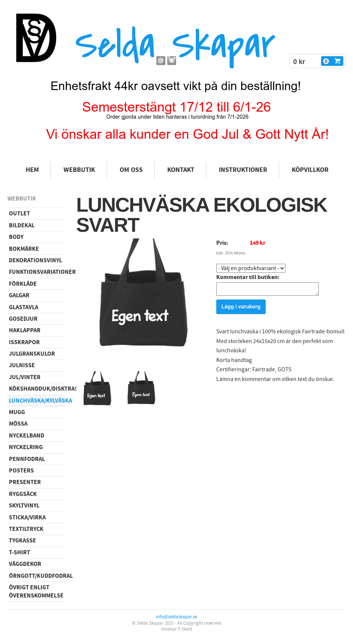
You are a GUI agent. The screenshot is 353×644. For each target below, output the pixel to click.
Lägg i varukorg (241, 309)
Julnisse (22, 365)
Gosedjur (23, 319)
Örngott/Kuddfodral (37, 576)
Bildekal (22, 225)
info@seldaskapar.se (176, 617)
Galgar (19, 295)
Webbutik (79, 170)
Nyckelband (27, 436)
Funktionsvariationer (37, 272)
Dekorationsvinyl (35, 260)
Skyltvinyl (24, 506)
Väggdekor (25, 564)
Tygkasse (22, 541)
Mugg (17, 412)
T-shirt (20, 552)
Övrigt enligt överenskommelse (36, 592)
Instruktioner (243, 170)
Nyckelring (26, 447)
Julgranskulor (32, 354)
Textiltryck (26, 529)
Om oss (131, 170)
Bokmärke (24, 249)
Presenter (25, 482)
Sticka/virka (27, 518)
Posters (21, 471)
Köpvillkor (310, 170)
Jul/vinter (25, 377)
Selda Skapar (175, 45)
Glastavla (24, 307)
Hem (32, 170)
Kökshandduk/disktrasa (37, 389)
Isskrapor (24, 342)
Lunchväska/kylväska (37, 401)
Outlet (20, 214)
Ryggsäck (23, 494)
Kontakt (181, 170)
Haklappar (25, 330)
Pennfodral (27, 459)
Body (16, 237)
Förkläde (23, 284)
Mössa (18, 424)
